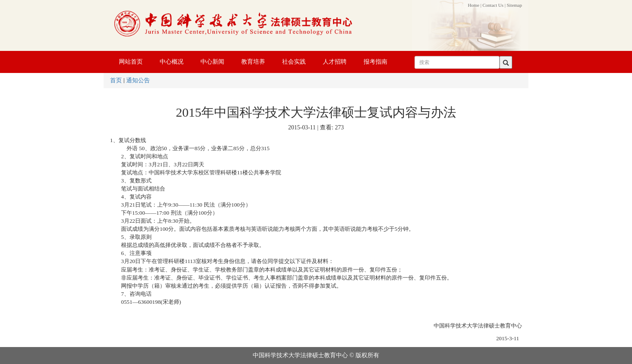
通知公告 (138, 80)
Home (473, 5)
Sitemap (514, 5)
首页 (116, 80)
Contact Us (493, 5)
